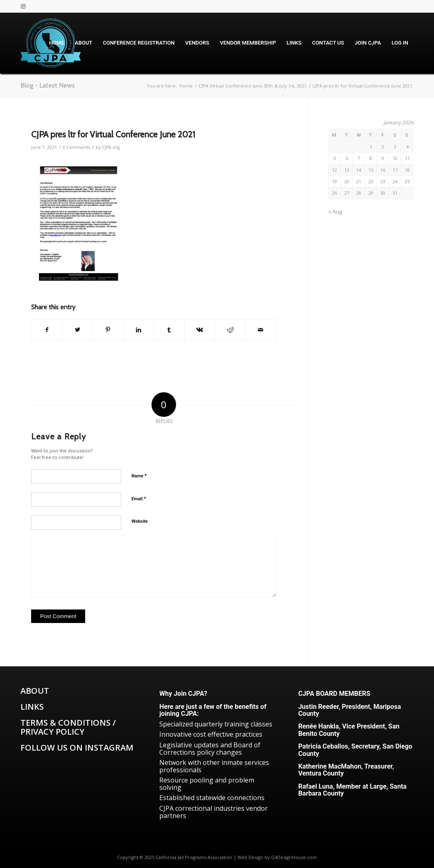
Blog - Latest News (48, 85)
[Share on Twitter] (78, 330)
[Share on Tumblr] (169, 330)
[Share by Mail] (261, 330)
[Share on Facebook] (47, 330)
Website (140, 521)
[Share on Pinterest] (108, 330)
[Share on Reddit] (231, 330)
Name (139, 476)
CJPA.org (111, 147)
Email (139, 498)
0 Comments (76, 147)
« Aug (335, 211)
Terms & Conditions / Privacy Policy (68, 727)
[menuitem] (57, 43)
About (35, 691)
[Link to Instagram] (23, 6)
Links (32, 707)
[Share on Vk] (200, 330)
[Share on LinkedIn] (139, 330)
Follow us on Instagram (77, 748)
